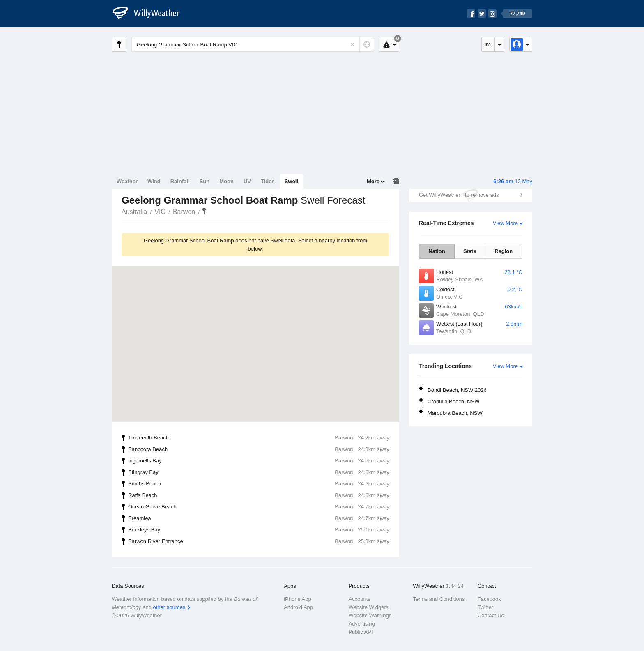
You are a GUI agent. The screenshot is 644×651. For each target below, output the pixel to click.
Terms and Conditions (439, 599)
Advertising (361, 624)
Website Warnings (370, 615)
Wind (154, 181)
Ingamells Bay (259, 461)
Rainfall (180, 181)
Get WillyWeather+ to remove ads (459, 195)
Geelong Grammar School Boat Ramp (204, 211)
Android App (298, 607)
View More (505, 223)
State (470, 251)
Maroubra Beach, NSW (455, 413)
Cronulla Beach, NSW (453, 401)
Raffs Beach (259, 495)
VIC (160, 212)
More (373, 181)
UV (247, 181)
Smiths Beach (259, 484)
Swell (291, 181)
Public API (360, 632)
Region (504, 251)
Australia (134, 212)
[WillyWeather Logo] (150, 14)
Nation (437, 251)
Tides (268, 181)
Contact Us (491, 615)
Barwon (184, 212)
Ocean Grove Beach (259, 507)
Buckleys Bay (259, 530)
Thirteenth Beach (259, 438)
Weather (127, 181)
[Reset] (352, 44)
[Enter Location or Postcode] (253, 44)
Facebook (489, 599)
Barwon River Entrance (259, 541)
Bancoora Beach (259, 449)
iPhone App (298, 599)
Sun (205, 181)
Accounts (359, 599)
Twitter (485, 607)
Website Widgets (368, 607)
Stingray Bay (259, 472)
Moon (227, 181)
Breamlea (259, 518)
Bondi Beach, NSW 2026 (457, 390)
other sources (169, 607)
